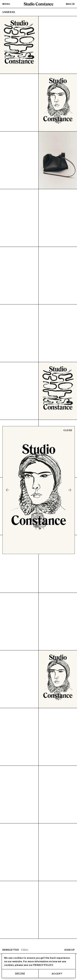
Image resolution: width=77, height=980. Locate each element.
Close (68, 430)
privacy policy (43, 965)
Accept (57, 974)
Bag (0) (70, 4)
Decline (20, 974)
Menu (6, 4)
